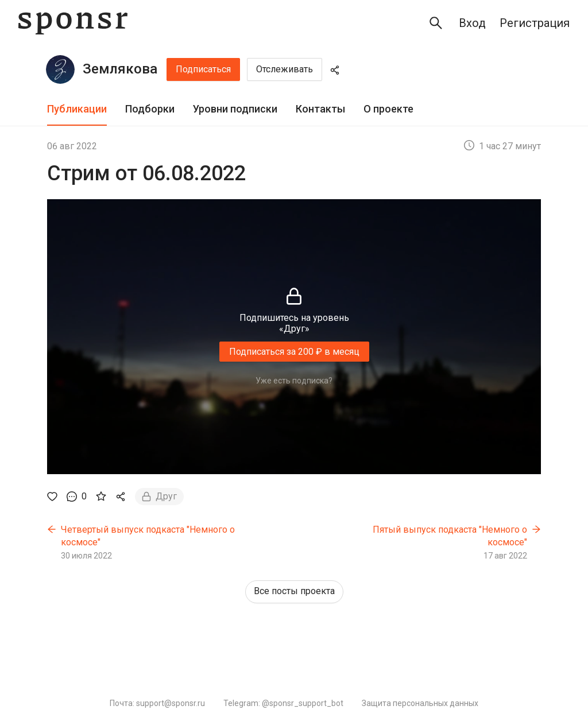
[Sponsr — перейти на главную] (73, 23)
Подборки (150, 109)
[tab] (77, 109)
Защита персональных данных (420, 703)
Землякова (120, 69)
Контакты (320, 109)
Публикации (77, 109)
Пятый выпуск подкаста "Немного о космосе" (450, 536)
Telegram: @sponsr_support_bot (283, 703)
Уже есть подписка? (294, 381)
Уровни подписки (235, 109)
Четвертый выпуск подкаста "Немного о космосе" (148, 536)
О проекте (388, 109)
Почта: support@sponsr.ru (157, 703)
